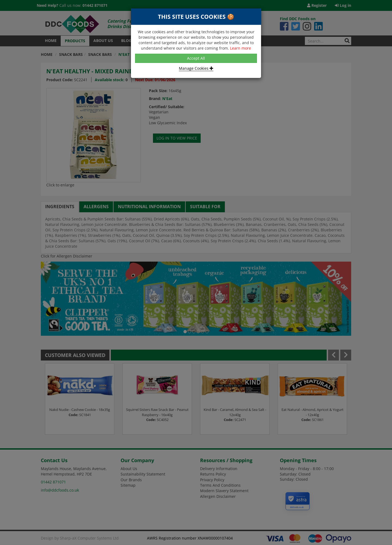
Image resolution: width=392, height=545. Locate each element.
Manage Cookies (196, 68)
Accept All (196, 58)
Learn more (241, 48)
